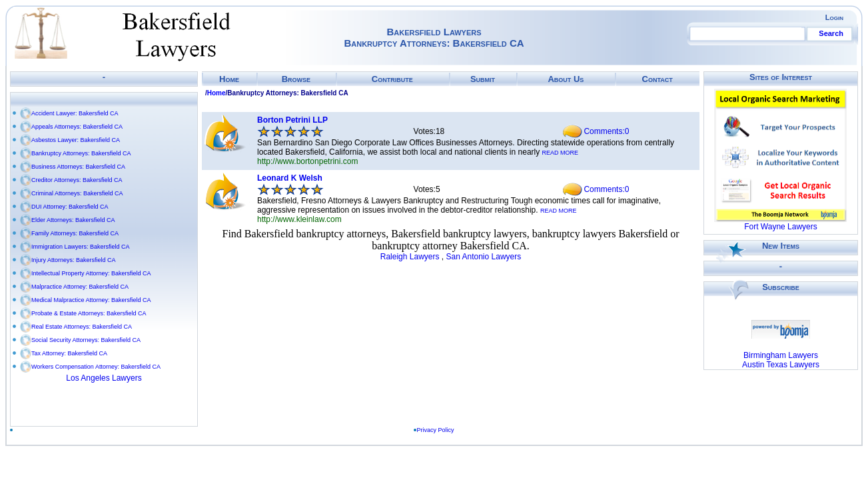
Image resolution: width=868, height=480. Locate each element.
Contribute (392, 79)
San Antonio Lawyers (483, 257)
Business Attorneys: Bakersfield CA (78, 167)
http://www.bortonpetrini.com (307, 161)
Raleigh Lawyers (410, 257)
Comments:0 (606, 131)
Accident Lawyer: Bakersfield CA (75, 113)
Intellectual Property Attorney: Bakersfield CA (91, 273)
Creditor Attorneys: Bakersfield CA (77, 180)
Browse (296, 79)
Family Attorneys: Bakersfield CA (75, 233)
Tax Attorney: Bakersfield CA (69, 353)
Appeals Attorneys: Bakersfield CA (77, 127)
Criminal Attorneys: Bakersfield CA (77, 193)
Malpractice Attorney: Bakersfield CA (80, 287)
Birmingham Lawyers (781, 355)
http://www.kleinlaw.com (299, 219)
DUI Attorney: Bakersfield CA (70, 207)
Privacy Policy (436, 430)
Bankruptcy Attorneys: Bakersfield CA (81, 153)
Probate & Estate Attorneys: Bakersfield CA (89, 313)
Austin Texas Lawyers (781, 365)
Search (831, 33)
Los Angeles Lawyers (104, 378)
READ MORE (561, 153)
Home (229, 79)
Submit (483, 79)
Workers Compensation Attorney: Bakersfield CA (96, 367)
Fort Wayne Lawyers (781, 227)
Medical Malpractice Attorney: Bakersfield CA (91, 300)
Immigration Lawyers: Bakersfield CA (81, 247)
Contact (657, 79)
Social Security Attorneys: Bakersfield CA (86, 340)
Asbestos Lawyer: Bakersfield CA (76, 140)
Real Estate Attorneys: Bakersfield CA (82, 327)
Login (834, 17)
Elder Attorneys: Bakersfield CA (73, 220)
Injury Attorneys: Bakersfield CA (74, 260)
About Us (566, 79)
